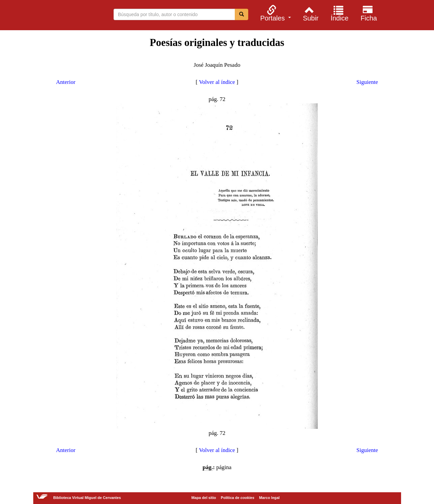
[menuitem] (275, 13)
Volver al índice (217, 82)
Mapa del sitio (204, 498)
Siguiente (367, 82)
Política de (237, 498)
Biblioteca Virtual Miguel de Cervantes (51, 16)
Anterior (66, 82)
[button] (275, 13)
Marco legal (269, 498)
